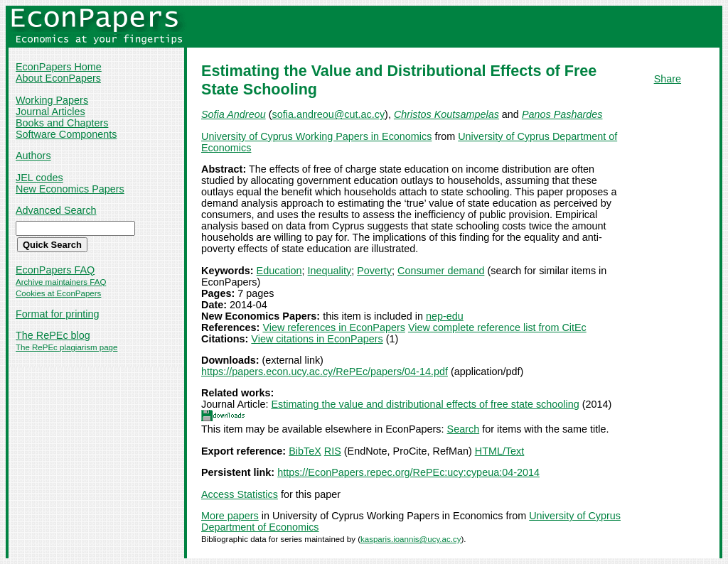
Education (279, 271)
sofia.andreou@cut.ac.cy (328, 114)
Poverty (374, 271)
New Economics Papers (70, 189)
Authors (33, 156)
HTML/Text (500, 451)
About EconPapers (58, 78)
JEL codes (39, 178)
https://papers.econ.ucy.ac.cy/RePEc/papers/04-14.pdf (325, 372)
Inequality (330, 271)
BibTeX (305, 451)
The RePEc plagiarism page (66, 347)
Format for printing (58, 314)
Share (668, 79)
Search (464, 429)
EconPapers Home (59, 67)
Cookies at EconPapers (58, 293)
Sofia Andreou (234, 114)
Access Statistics (240, 494)
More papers (230, 516)
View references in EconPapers (334, 327)
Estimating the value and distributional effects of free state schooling (425, 404)
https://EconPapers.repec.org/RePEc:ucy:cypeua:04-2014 (408, 472)
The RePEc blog (53, 335)
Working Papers (52, 100)
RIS (333, 451)
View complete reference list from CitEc (497, 327)
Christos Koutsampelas (446, 114)
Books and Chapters (62, 123)
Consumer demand (441, 271)
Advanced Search (56, 210)
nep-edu (445, 316)
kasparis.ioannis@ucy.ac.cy (411, 539)
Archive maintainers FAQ (61, 282)
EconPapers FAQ (55, 270)
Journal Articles (50, 112)
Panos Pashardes (562, 114)
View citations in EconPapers (317, 339)
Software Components (66, 134)
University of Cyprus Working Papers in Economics (316, 136)
